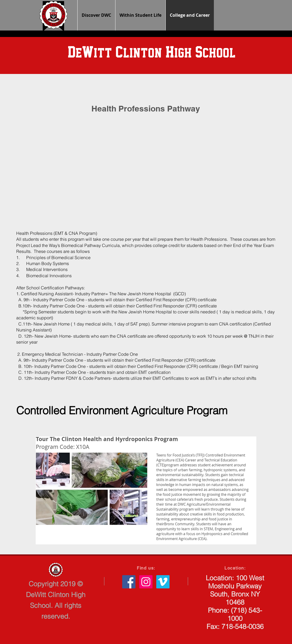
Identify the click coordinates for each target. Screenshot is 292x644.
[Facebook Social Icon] (129, 582)
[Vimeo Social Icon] (163, 582)
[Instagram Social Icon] (146, 582)
